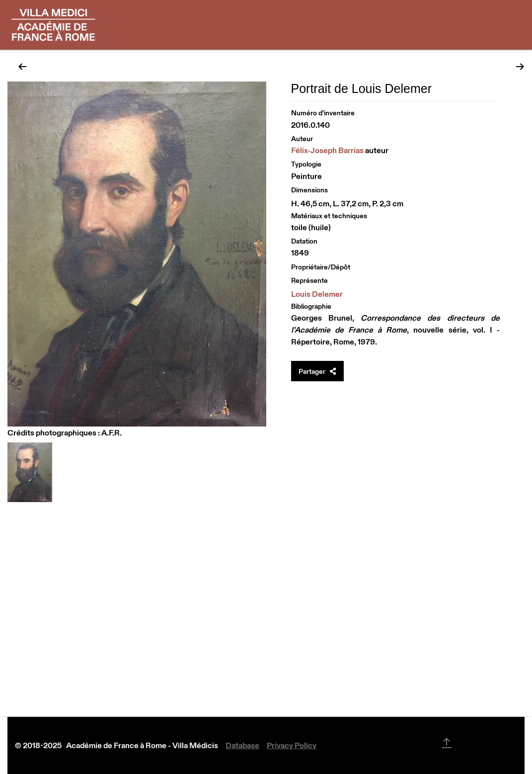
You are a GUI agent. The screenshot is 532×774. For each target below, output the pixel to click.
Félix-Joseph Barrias (327, 150)
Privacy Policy (292, 745)
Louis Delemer (317, 294)
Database (242, 745)
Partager (317, 371)
